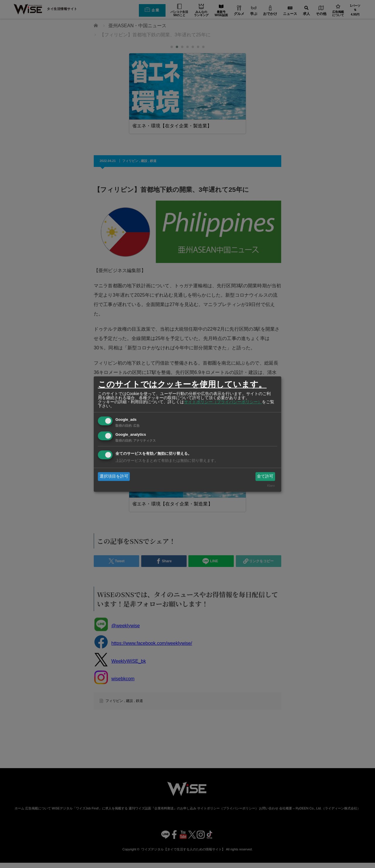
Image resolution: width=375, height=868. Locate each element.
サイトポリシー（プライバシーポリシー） (223, 402)
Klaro (271, 486)
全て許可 (265, 476)
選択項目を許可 (114, 476)
